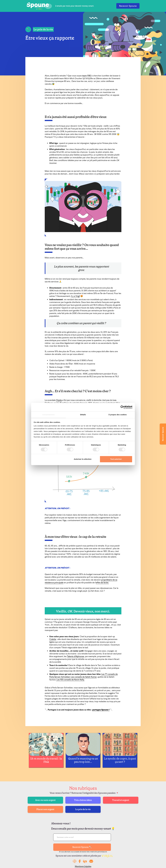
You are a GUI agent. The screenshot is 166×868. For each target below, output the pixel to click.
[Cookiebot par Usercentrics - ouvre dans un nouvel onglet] (122, 407)
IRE (90, 76)
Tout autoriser (116, 459)
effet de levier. (102, 583)
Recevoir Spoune (128, 6)
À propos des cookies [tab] (118, 415)
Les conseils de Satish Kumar (84, 677)
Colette (53, 639)
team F (85, 76)
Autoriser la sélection (83, 459)
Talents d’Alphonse (76, 656)
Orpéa (59, 400)
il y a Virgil (75, 296)
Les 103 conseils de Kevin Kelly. (70, 680)
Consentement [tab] (48, 415)
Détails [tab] (83, 415)
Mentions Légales (83, 866)
